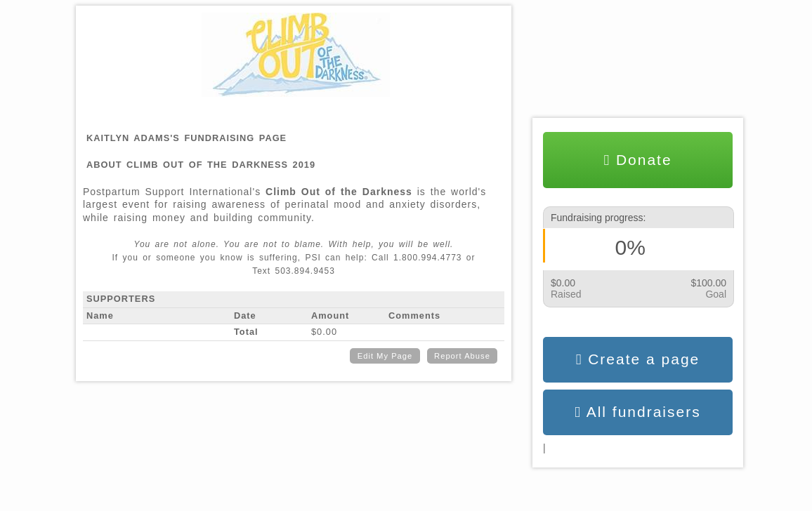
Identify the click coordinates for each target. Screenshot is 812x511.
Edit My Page (385, 356)
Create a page (638, 359)
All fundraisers (637, 412)
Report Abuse (462, 356)
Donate (637, 160)
